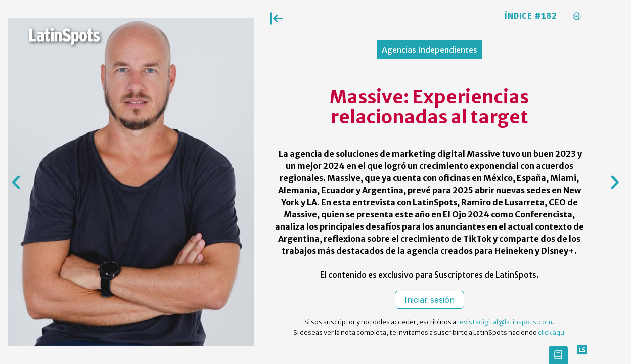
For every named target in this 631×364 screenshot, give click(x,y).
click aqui (552, 332)
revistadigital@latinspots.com (505, 322)
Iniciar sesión (430, 300)
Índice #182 (531, 16)
